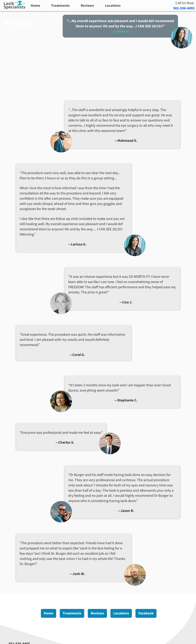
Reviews (87, 5)
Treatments (60, 5)
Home (35, 5)
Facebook (146, 613)
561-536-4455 (184, 8)
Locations (113, 5)
